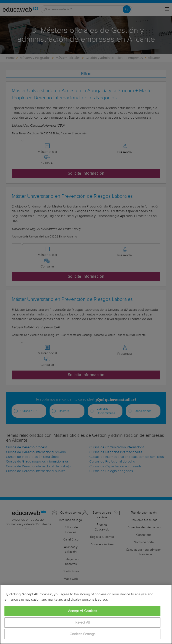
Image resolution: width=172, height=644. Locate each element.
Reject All (83, 623)
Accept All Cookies (83, 611)
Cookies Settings (83, 634)
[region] (86, 614)
